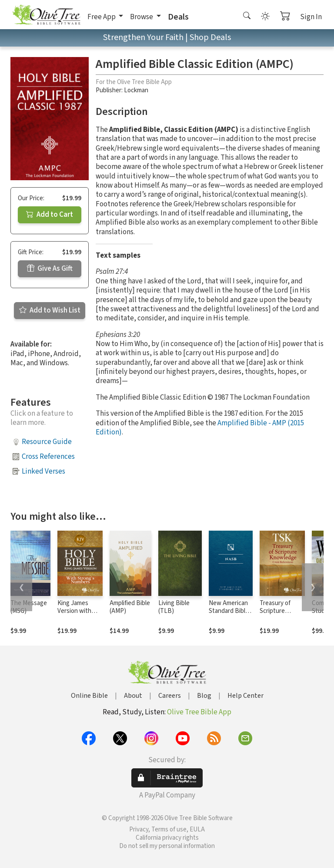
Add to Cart (50, 215)
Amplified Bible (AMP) (130, 607)
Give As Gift (50, 269)
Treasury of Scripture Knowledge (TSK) (275, 616)
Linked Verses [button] (43, 471)
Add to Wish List (50, 310)
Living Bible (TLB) (174, 607)
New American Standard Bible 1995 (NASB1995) (229, 616)
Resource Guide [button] (47, 442)
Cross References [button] (48, 457)
